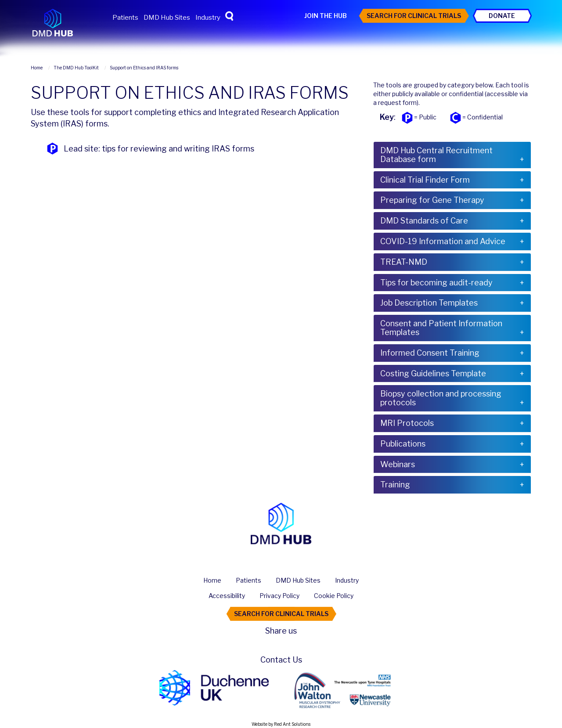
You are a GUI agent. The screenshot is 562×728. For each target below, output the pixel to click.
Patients (125, 18)
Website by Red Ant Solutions (281, 724)
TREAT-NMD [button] (404, 262)
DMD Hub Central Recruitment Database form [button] (436, 155)
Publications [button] (403, 444)
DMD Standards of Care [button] (424, 221)
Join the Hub (326, 16)
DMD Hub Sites (167, 18)
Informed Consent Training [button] (430, 353)
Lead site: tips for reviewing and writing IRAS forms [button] (159, 149)
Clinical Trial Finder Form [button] (425, 180)
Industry (208, 18)
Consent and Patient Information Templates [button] (441, 328)
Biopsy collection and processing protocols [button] (441, 398)
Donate (502, 16)
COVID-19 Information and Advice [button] (443, 241)
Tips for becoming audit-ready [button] (436, 283)
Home (212, 580)
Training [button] (395, 485)
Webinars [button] (398, 464)
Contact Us (281, 660)
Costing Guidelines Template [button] (433, 373)
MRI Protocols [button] (407, 423)
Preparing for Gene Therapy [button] (432, 200)
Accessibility (227, 596)
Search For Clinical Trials (414, 16)
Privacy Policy (279, 596)
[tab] (452, 155)
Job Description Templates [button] (429, 303)
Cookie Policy (334, 596)
